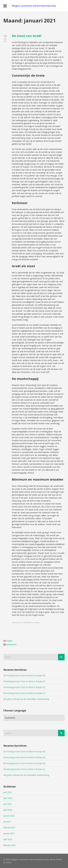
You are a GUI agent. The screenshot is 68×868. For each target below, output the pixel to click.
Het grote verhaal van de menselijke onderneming (26, 699)
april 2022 (8, 810)
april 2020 (8, 839)
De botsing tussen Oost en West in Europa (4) (24, 675)
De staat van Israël (27, 36)
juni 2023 (8, 792)
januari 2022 (9, 816)
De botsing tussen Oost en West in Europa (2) (24, 687)
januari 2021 (9, 833)
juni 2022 (8, 804)
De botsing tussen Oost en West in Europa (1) (24, 693)
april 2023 (8, 798)
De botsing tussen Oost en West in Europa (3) (24, 681)
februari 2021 (9, 828)
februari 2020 (9, 845)
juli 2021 (7, 822)
